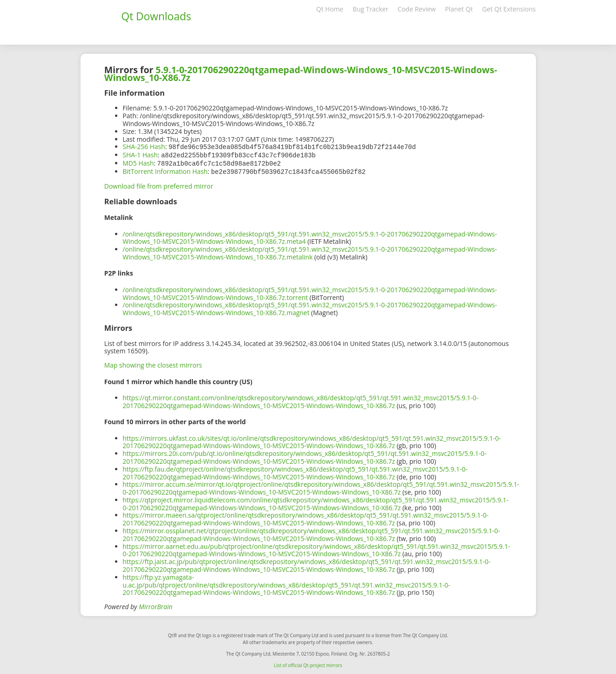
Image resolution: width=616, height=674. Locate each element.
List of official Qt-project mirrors (308, 663)
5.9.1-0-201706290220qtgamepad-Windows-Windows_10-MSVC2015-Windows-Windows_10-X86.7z (301, 74)
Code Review (417, 9)
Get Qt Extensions (509, 9)
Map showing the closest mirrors (153, 363)
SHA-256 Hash (144, 147)
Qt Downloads (156, 16)
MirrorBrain (156, 605)
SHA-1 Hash (140, 154)
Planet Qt (459, 9)
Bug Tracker (370, 9)
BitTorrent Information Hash (165, 170)
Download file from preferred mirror (159, 184)
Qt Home (330, 9)
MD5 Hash (138, 162)
